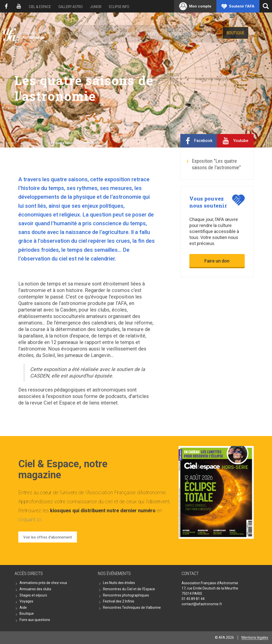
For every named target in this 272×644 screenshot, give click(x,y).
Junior (96, 7)
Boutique (235, 33)
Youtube (19, 6)
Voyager (176, 34)
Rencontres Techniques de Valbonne (132, 607)
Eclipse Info (119, 7)
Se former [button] (126, 34)
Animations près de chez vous (43, 583)
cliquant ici (30, 519)
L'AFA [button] (73, 34)
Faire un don (217, 261)
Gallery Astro (71, 7)
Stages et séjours (33, 595)
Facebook (6, 6)
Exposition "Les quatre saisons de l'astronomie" (216, 164)
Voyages (26, 601)
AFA (31, 34)
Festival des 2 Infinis (119, 601)
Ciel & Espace (40, 7)
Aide (23, 607)
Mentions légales (255, 637)
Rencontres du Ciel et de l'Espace (129, 589)
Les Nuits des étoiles (119, 583)
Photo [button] (152, 34)
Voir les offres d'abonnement (48, 537)
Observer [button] (97, 34)
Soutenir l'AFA (242, 6)
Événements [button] (203, 34)
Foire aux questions (35, 620)
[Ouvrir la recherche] (266, 6)
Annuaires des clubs (35, 589)
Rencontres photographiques (126, 595)
